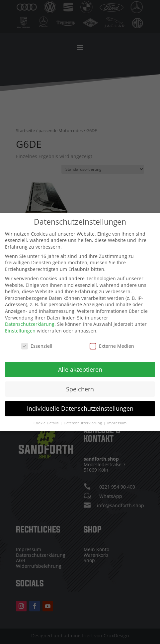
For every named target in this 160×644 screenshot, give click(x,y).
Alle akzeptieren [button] (80, 364)
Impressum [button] (117, 418)
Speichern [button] (80, 383)
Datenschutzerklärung (30, 319)
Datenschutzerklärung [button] (83, 418)
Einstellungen (20, 325)
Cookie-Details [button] (46, 418)
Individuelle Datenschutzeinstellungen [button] (80, 403)
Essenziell (37, 341)
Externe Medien (112, 341)
